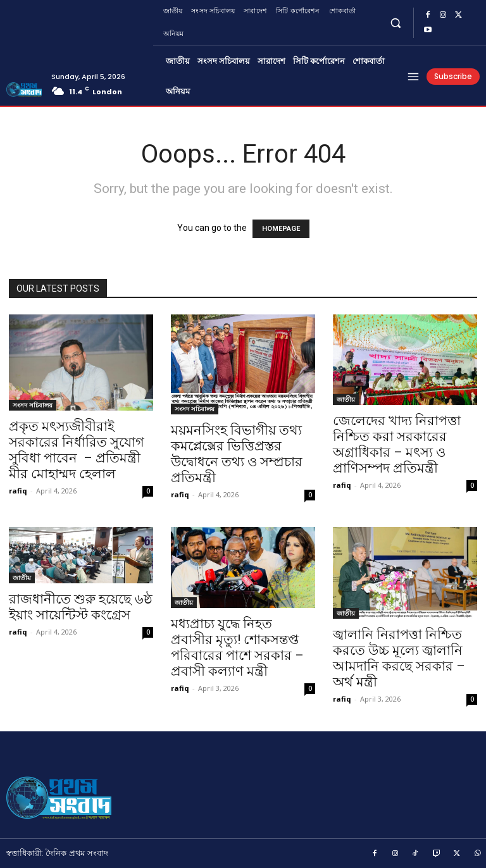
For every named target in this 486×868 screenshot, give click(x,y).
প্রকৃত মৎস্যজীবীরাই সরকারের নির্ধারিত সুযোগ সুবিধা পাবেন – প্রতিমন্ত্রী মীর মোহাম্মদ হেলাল (77, 450)
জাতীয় (346, 399)
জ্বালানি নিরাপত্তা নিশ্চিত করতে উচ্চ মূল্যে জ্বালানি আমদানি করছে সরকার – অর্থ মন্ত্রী (399, 658)
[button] (396, 22)
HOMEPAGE (281, 229)
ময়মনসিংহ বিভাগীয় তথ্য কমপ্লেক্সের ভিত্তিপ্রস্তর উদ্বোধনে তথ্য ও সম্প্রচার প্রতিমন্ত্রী (237, 454)
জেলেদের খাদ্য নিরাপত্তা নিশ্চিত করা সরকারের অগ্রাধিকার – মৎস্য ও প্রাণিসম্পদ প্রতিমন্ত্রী (397, 444)
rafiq (18, 491)
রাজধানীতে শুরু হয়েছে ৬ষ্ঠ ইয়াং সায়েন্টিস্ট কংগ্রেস (81, 607)
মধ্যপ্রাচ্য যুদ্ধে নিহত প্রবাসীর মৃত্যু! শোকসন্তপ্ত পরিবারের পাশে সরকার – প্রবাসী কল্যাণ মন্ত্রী (237, 648)
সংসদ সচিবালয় (33, 405)
